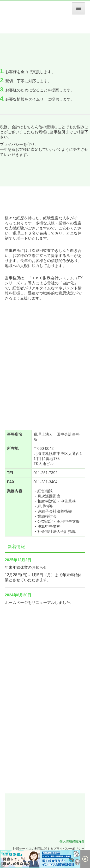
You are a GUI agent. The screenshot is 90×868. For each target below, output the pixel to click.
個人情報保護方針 (72, 841)
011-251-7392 (46, 473)
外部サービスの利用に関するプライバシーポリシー (49, 849)
